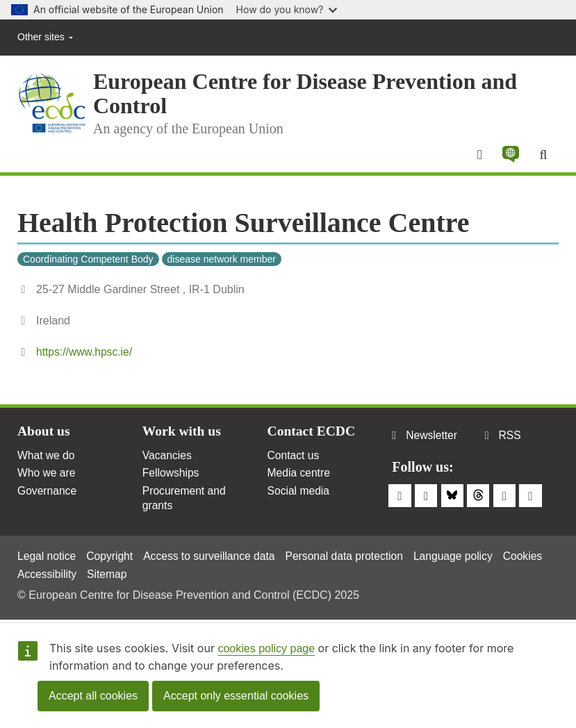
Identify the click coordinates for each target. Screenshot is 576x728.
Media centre (300, 475)
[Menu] (478, 155)
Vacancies (168, 457)
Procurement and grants (185, 501)
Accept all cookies (93, 696)
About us (44, 433)
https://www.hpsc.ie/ (85, 353)
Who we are (47, 475)
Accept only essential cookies (236, 696)
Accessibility (98, 573)
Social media (299, 494)
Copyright (111, 555)
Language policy (462, 555)
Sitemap (159, 573)
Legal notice (47, 555)
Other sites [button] (45, 37)
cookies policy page (266, 648)
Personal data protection (351, 555)
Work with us (183, 433)
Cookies (38, 573)
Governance (48, 494)
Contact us (294, 457)
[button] (510, 155)
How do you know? (287, 9)
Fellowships (172, 475)
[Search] (543, 155)
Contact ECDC (312, 433)
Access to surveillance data (213, 555)
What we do (47, 457)
